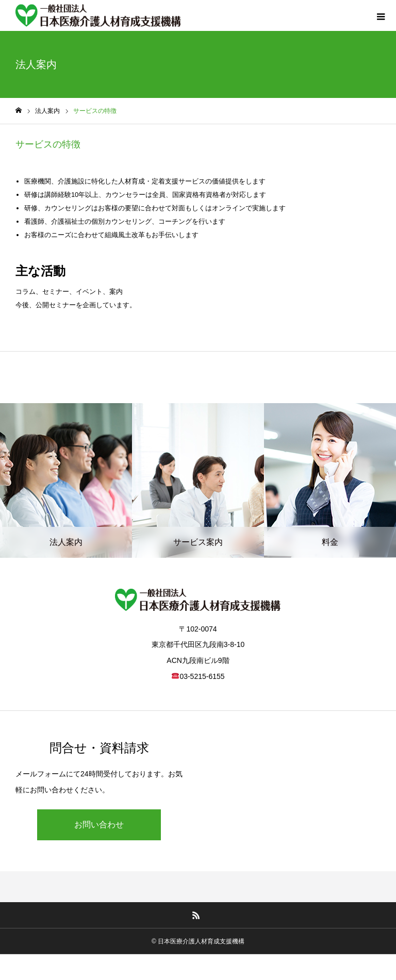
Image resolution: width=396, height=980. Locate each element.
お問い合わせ (99, 825)
